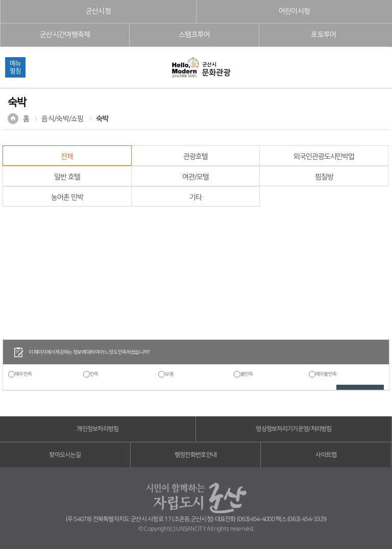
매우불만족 (326, 374)
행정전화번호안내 (195, 455)
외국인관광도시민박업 (324, 157)
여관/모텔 (195, 177)
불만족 (247, 374)
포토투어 (323, 35)
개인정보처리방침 (97, 429)
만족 (94, 374)
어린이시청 (295, 11)
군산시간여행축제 (65, 35)
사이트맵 (326, 455)
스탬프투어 (194, 35)
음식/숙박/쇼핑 (62, 119)
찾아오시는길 (65, 455)
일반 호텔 (67, 177)
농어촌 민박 (67, 197)
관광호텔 (195, 157)
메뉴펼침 (15, 67)
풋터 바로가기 (0, 0)
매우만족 (23, 374)
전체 (67, 157)
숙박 (102, 119)
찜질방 (324, 177)
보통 (169, 374)
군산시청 (98, 11)
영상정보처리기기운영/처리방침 (294, 429)
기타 (195, 197)
